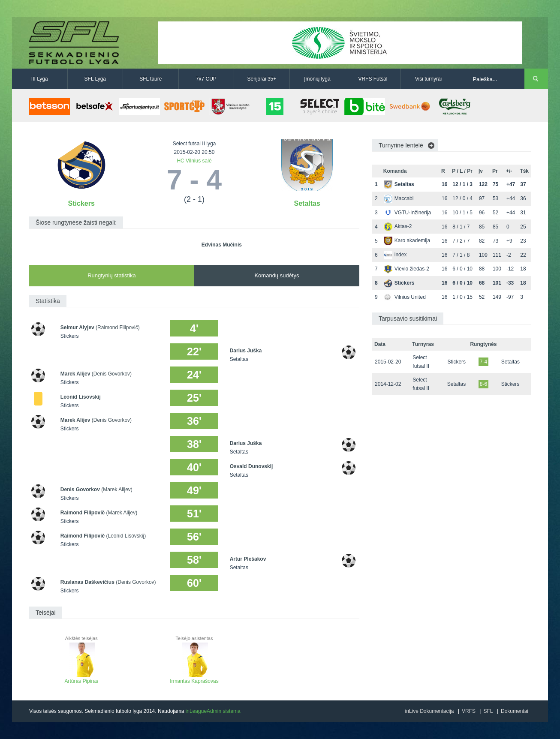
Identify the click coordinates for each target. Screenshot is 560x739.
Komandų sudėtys (277, 275)
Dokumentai (515, 711)
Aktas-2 (398, 226)
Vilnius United (405, 297)
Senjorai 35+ (262, 79)
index (395, 255)
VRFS (469, 711)
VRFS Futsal (373, 79)
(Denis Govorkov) (112, 374)
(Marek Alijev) (117, 490)
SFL (488, 711)
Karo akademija (407, 240)
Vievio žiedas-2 (406, 269)
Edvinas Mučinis (222, 245)
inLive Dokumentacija (429, 711)
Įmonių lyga (317, 79)
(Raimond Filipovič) (118, 327)
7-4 (483, 362)
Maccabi (399, 198)
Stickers (81, 203)
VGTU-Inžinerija (407, 213)
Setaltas (307, 203)
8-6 (483, 384)
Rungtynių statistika (112, 275)
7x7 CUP (206, 79)
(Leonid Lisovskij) (126, 536)
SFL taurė (151, 79)
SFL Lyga (95, 79)
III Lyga (40, 79)
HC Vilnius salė (194, 161)
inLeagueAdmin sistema (213, 711)
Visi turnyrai (428, 79)
